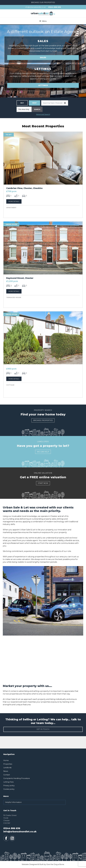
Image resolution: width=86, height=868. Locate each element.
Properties (8, 764)
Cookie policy (9, 789)
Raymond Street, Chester (20, 278)
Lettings (43, 85)
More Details (14, 201)
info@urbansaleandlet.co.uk (35, 7)
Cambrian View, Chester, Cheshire (24, 188)
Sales (43, 57)
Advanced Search (43, 114)
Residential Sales (22, 103)
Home (6, 760)
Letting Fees (8, 782)
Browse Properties (43, 420)
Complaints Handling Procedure (17, 778)
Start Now (43, 483)
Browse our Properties (43, 2)
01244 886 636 (55, 7)
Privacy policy (9, 786)
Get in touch (43, 729)
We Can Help (43, 452)
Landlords (7, 768)
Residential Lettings (34, 103)
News (6, 771)
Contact (7, 775)
